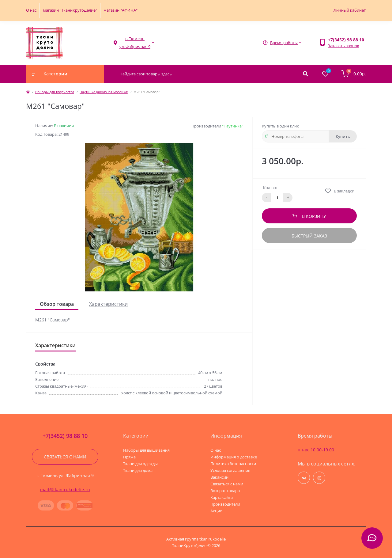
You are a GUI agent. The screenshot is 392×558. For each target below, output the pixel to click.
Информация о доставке (234, 457)
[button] (135, 43)
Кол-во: (270, 188)
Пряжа (129, 457)
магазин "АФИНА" (121, 10)
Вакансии (219, 477)
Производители (225, 504)
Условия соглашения (230, 470)
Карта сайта (222, 497)
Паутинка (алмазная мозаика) (104, 92)
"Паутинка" (233, 126)
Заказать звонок (343, 46)
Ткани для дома (138, 470)
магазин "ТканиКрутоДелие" (70, 10)
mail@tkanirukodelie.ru (65, 490)
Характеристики (108, 304)
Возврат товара (225, 491)
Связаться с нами (65, 457)
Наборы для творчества (55, 92)
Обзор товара (57, 304)
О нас (31, 10)
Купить (343, 136)
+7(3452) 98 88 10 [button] (65, 436)
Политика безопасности (233, 464)
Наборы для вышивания (146, 450)
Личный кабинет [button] (350, 10)
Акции (216, 511)
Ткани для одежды (140, 464)
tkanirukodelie (213, 539)
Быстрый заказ (309, 236)
